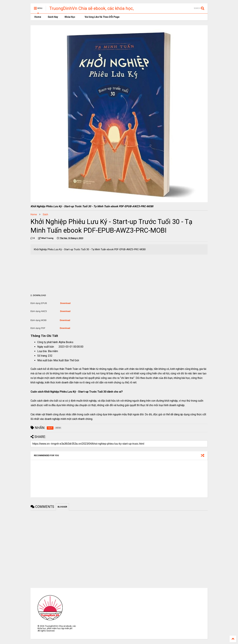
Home (37, 17)
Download (65, 303)
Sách (45, 214)
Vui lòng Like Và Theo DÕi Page (101, 17)
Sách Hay (53, 17)
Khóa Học (70, 17)
